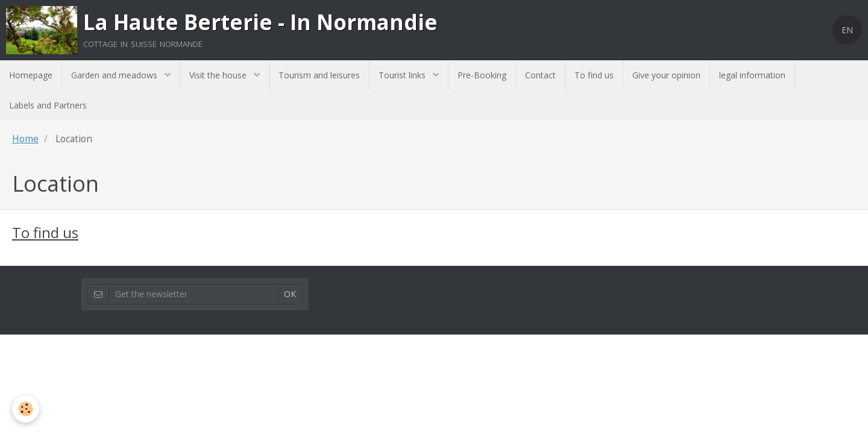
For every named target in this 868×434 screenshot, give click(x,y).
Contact (540, 75)
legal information (752, 75)
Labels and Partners (48, 105)
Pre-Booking (482, 75)
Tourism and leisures (319, 75)
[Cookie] (26, 409)
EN (847, 30)
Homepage (31, 75)
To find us (594, 75)
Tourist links (403, 75)
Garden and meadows (115, 75)
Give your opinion (666, 75)
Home (25, 139)
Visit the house (219, 75)
